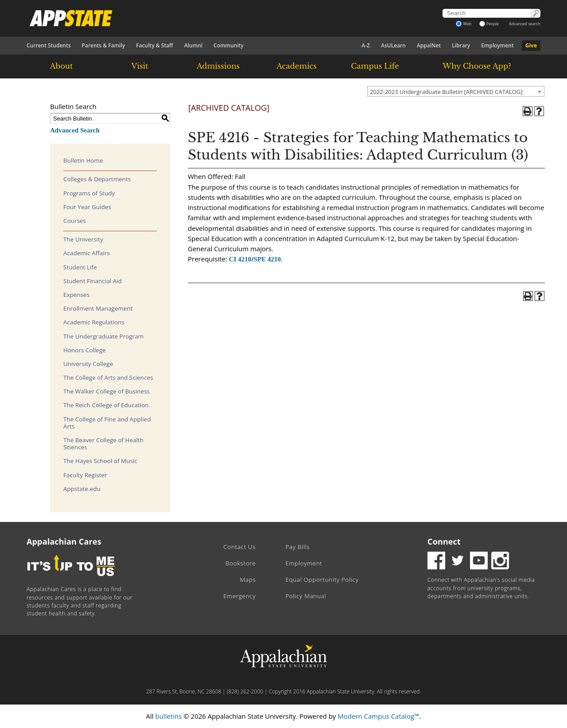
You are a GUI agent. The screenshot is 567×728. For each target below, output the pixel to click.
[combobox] (456, 91)
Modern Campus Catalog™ (378, 716)
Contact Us (239, 547)
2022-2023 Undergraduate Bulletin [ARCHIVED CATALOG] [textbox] (446, 92)
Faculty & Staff (155, 45)
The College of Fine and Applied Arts (107, 423)
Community (229, 45)
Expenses (76, 295)
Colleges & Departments (97, 179)
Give (531, 45)
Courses (75, 221)
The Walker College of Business (107, 391)
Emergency (239, 596)
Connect (444, 541)
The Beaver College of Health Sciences (103, 444)
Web (464, 24)
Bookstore (241, 563)
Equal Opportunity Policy (322, 580)
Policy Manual (306, 596)
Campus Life (375, 66)
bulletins (168, 716)
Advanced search (525, 24)
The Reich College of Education (106, 405)
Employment (497, 45)
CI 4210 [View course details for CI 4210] (240, 259)
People (489, 24)
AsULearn (393, 45)
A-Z (366, 45)
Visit (140, 66)
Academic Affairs (87, 253)
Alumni (193, 45)
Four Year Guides (87, 207)
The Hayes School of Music (100, 461)
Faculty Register (85, 475)
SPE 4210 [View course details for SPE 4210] (267, 259)
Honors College (85, 350)
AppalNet (429, 45)
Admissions (218, 66)
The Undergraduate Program (103, 336)
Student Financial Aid (93, 281)
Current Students (49, 45)
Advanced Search (75, 130)
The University (83, 239)
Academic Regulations (94, 322)
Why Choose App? (477, 66)
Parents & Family (104, 45)
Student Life (80, 267)
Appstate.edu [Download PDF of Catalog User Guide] (82, 489)
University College (88, 364)
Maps (248, 580)
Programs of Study (89, 193)
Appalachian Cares (64, 541)
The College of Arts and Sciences (108, 378)
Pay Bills (297, 547)
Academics (297, 66)
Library (461, 45)
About (62, 66)
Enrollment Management (98, 308)
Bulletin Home (83, 160)
